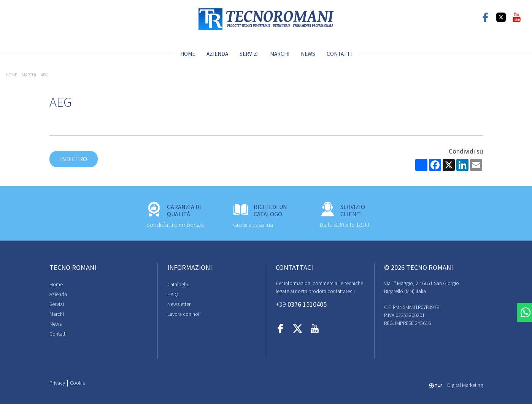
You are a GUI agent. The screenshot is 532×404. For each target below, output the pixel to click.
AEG (44, 75)
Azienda (217, 54)
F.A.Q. (173, 294)
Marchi (280, 54)
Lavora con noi (183, 314)
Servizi (249, 54)
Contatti (339, 54)
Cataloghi (178, 284)
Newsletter (179, 304)
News (308, 54)
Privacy (57, 383)
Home (188, 54)
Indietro (74, 159)
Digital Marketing (456, 385)
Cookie (78, 383)
